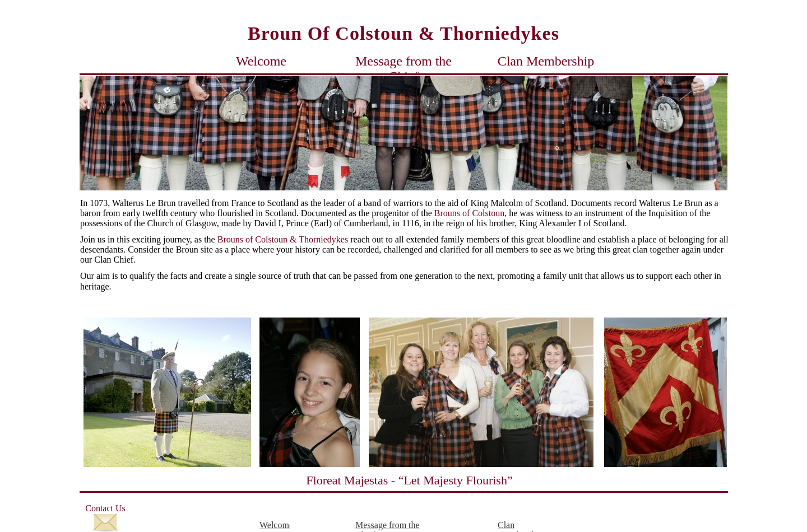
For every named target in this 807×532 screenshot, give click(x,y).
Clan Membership (546, 61)
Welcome (261, 61)
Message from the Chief (403, 61)
